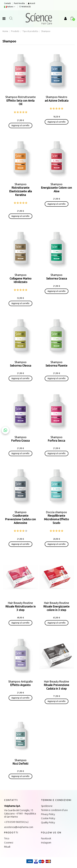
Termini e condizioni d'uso (54, 810)
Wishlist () (25, 7)
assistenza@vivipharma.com (19, 827)
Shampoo (56, 188)
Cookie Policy (48, 818)
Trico (7, 838)
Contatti (8, 3)
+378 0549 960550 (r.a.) (16, 822)
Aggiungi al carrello (20, 125)
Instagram (46, 843)
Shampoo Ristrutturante (21, 100)
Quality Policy (48, 822)
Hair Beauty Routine (21, 606)
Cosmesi (9, 843)
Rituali (7, 847)
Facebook (46, 838)
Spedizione (47, 806)
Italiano (10, 7)
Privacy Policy (48, 814)
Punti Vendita (19, 3)
